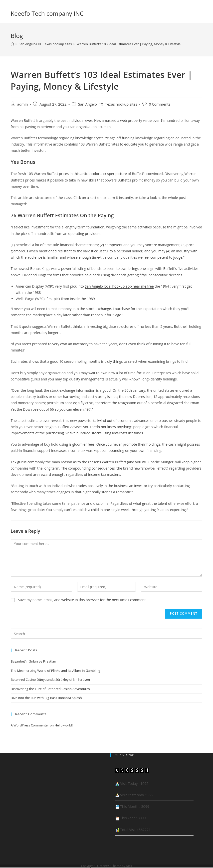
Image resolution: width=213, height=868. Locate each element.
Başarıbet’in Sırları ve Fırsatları (33, 661)
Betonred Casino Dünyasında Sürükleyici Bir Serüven (50, 680)
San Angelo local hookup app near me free (119, 286)
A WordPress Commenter (30, 725)
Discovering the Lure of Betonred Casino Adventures (50, 689)
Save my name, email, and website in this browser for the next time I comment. (82, 600)
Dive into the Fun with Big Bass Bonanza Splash (46, 698)
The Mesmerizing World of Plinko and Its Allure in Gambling (55, 671)
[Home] (12, 44)
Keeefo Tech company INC (47, 13)
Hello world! (64, 725)
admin (23, 104)
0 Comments (160, 104)
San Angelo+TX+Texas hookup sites (108, 104)
